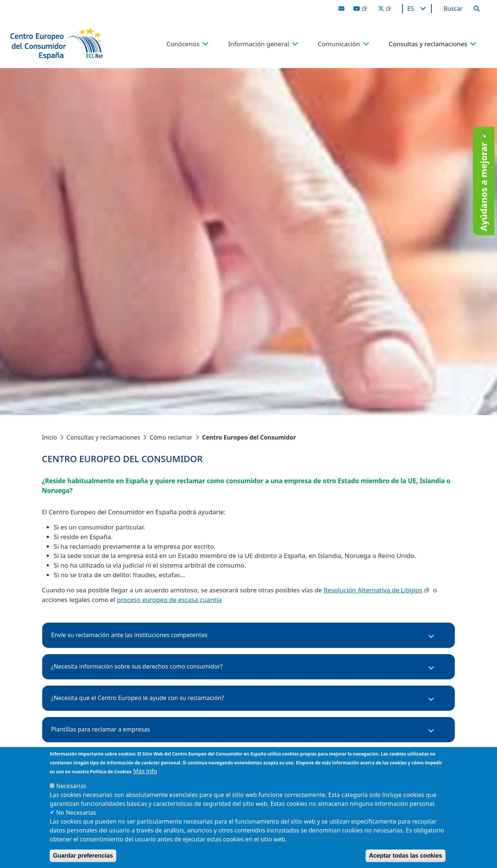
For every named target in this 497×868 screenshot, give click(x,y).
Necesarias (71, 786)
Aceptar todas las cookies (405, 856)
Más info (145, 771)
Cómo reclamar (171, 437)
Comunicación (339, 44)
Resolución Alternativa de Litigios (373, 590)
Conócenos (183, 44)
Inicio (49, 437)
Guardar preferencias (83, 856)
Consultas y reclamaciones (428, 44)
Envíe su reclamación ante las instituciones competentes (129, 635)
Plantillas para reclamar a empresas (101, 729)
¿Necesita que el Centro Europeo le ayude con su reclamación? (138, 698)
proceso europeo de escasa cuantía (169, 600)
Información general (259, 44)
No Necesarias (76, 813)
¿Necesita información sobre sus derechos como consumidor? (137, 666)
